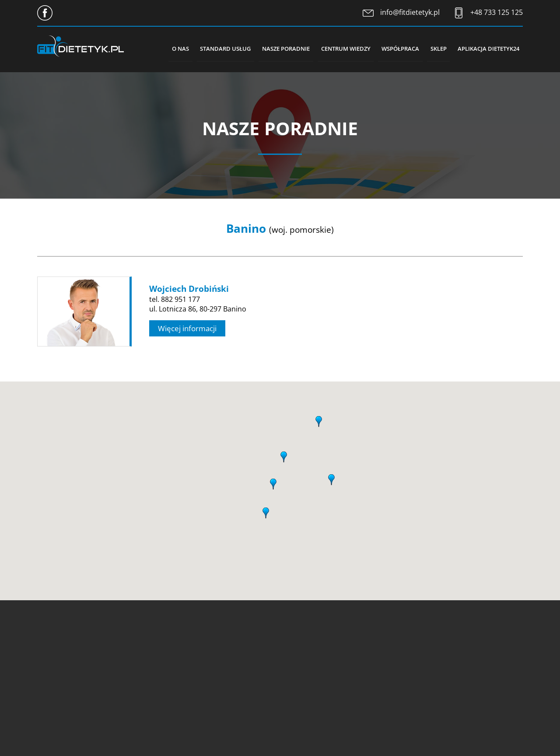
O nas (168, 48)
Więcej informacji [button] (187, 328)
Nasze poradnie (277, 48)
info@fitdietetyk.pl (410, 12)
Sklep (436, 48)
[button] (273, 483)
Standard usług (215, 48)
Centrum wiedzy (339, 48)
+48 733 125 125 (497, 12)
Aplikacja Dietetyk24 (488, 48)
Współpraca (395, 48)
